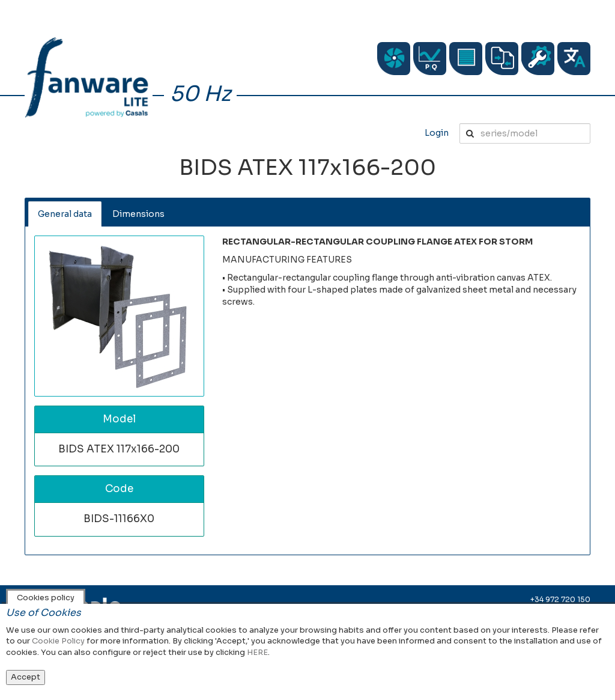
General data (65, 214)
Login (437, 133)
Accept (26, 677)
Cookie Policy (58, 641)
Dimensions (138, 214)
